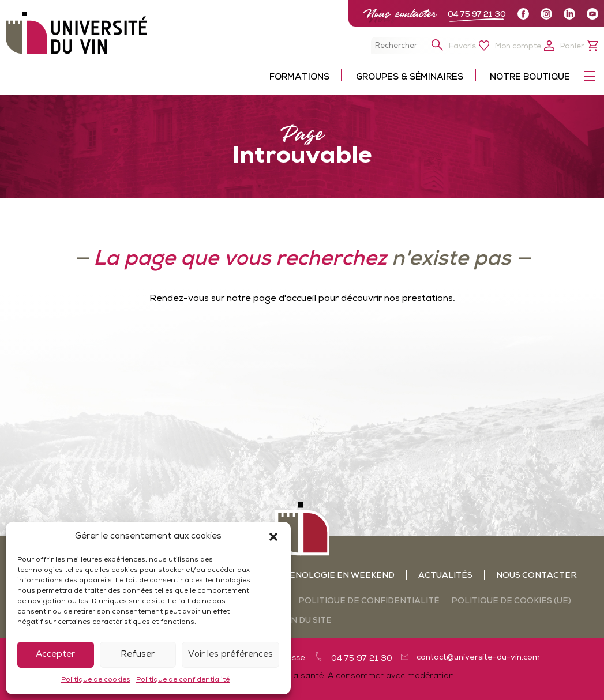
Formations (299, 78)
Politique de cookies (96, 680)
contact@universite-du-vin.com (478, 658)
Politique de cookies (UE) (511, 601)
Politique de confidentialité (183, 680)
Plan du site (302, 621)
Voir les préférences (230, 655)
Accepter (55, 655)
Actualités (445, 576)
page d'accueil (285, 299)
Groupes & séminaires (410, 78)
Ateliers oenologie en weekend (316, 576)
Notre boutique (530, 78)
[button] (273, 537)
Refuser (138, 655)
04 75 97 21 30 (477, 15)
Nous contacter (400, 14)
